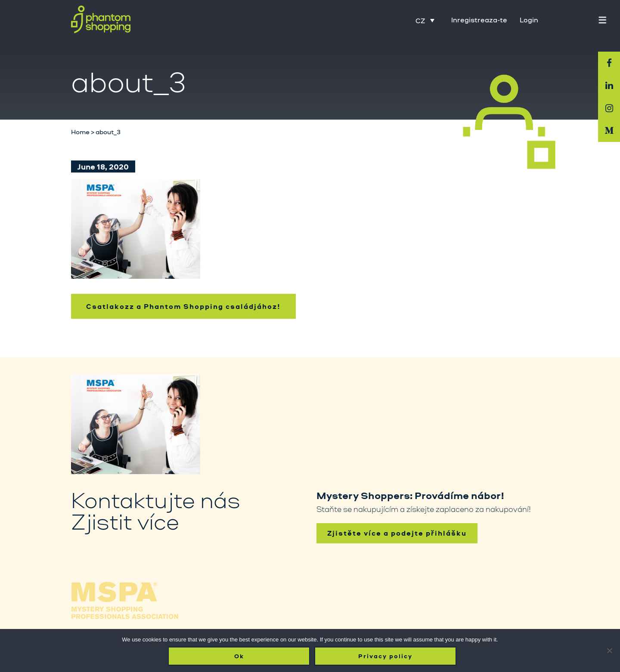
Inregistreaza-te (479, 20)
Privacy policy (385, 656)
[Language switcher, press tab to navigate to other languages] (425, 20)
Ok (239, 656)
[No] (609, 650)
